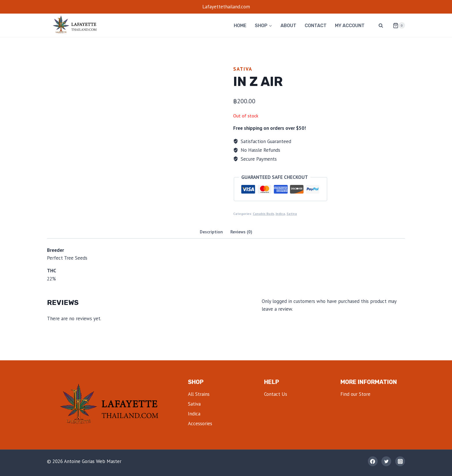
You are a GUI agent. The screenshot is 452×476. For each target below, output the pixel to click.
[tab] (211, 232)
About (288, 26)
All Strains (199, 394)
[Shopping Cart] (397, 25)
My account (350, 26)
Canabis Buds (263, 214)
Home (240, 26)
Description (211, 232)
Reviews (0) (241, 232)
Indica (280, 214)
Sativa (243, 69)
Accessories (200, 423)
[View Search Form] (381, 25)
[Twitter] (386, 461)
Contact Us (276, 394)
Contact (316, 26)
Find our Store (355, 394)
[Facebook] (373, 461)
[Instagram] (400, 461)
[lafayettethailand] (76, 25)
